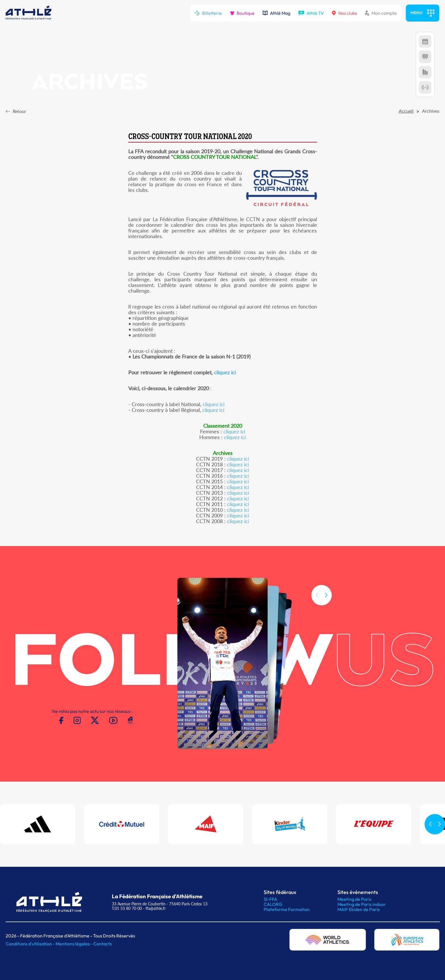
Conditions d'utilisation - (31, 944)
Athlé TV (311, 13)
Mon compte (381, 13)
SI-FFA (270, 899)
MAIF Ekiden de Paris (359, 909)
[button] (326, 603)
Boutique (242, 13)
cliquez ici (225, 372)
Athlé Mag (276, 13)
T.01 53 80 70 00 (127, 908)
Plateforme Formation (287, 909)
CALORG (273, 904)
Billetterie (208, 13)
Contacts (103, 944)
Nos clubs (344, 13)
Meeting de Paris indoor (362, 904)
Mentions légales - (74, 944)
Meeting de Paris (354, 899)
